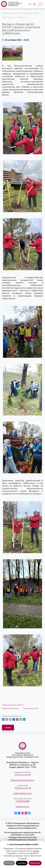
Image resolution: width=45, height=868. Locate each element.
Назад (8, 727)
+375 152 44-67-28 (22, 788)
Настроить (9, 863)
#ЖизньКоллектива (31, 708)
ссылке (36, 851)
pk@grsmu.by (23, 807)
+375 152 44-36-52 (22, 775)
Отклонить (22, 863)
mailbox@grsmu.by (22, 793)
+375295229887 (22, 801)
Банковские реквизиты (23, 780)
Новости (21, 17)
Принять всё (35, 863)
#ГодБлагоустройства (10, 708)
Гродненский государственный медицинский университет (12, 4)
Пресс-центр (8, 17)
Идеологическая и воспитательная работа (21, 13)
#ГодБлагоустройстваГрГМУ (13, 705)
